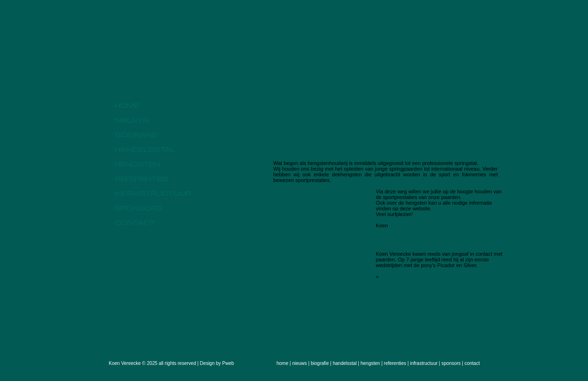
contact (135, 222)
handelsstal (145, 149)
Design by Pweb (217, 363)
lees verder (394, 277)
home (127, 105)
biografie (136, 134)
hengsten (137, 164)
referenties (142, 178)
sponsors (139, 208)
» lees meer (227, 263)
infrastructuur (153, 193)
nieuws (132, 120)
